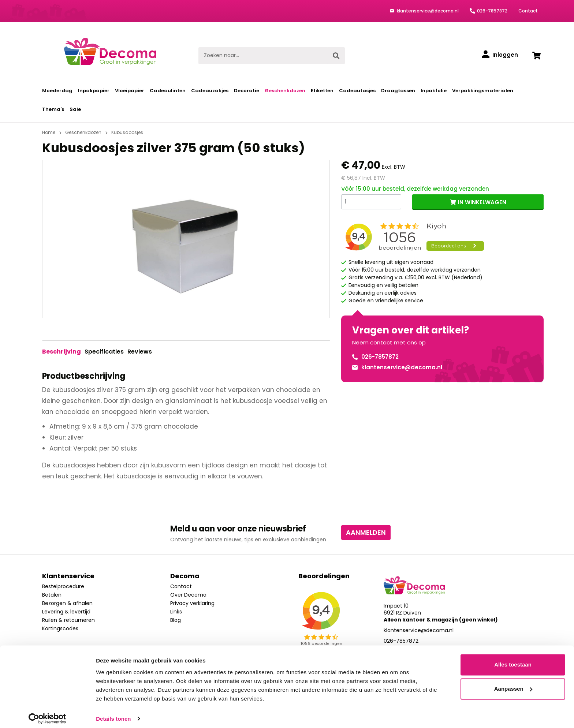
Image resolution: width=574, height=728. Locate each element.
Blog (176, 620)
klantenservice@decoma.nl (427, 11)
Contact (528, 11)
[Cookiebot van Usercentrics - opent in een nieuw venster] (47, 714)
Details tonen (113, 714)
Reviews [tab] (140, 352)
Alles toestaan (513, 660)
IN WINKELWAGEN (482, 202)
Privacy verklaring (192, 603)
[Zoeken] (336, 56)
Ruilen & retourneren (68, 620)
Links (176, 612)
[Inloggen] (500, 55)
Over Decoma (188, 595)
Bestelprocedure (63, 586)
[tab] (61, 352)
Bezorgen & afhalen (67, 603)
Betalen (52, 595)
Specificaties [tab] (104, 352)
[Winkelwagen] (536, 56)
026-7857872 (492, 11)
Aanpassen (513, 684)
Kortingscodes (60, 628)
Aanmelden (366, 532)
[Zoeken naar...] (263, 56)
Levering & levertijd (66, 612)
